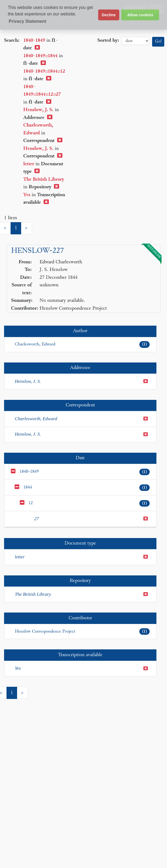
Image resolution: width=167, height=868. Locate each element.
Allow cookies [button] (140, 15)
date (135, 41)
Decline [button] (109, 15)
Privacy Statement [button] (28, 21)
